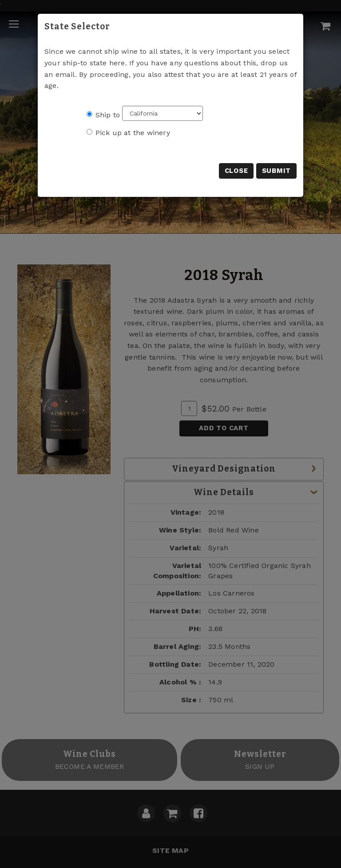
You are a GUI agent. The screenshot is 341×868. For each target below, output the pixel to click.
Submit (276, 171)
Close (236, 171)
